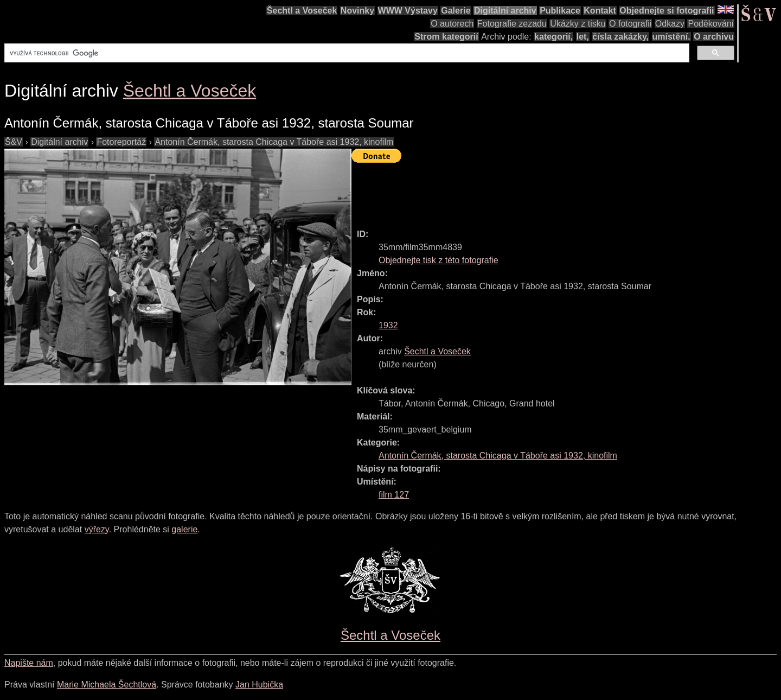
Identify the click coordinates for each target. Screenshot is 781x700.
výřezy (97, 529)
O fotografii (630, 24)
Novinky (357, 11)
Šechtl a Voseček (302, 11)
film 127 (394, 495)
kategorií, (553, 37)
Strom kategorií (446, 37)
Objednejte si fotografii (667, 11)
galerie (184, 529)
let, (583, 37)
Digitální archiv (505, 11)
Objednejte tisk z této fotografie (438, 260)
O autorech (452, 24)
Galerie (456, 11)
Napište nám (29, 663)
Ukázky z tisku (578, 24)
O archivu (714, 37)
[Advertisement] (549, 191)
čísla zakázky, (620, 37)
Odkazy (670, 24)
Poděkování (711, 24)
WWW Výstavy (408, 11)
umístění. (671, 37)
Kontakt (600, 11)
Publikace (560, 11)
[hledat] (346, 53)
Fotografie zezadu (512, 24)
